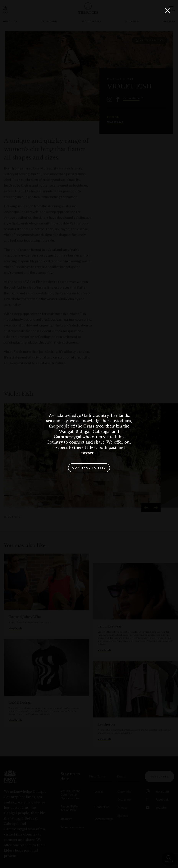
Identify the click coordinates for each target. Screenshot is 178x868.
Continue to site (89, 468)
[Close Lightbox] (167, 11)
